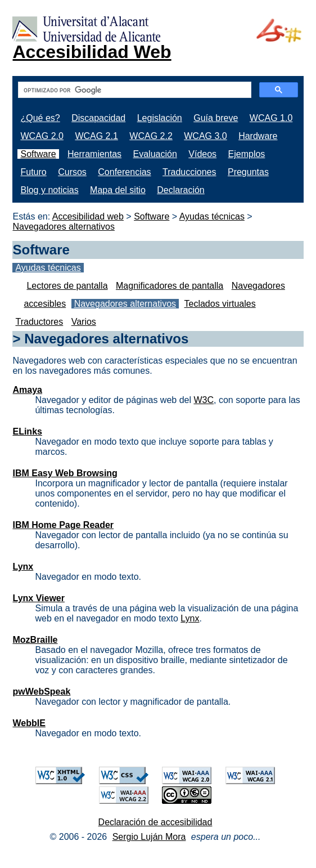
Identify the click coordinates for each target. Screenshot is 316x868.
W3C (204, 400)
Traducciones (189, 172)
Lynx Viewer (39, 598)
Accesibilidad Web (92, 52)
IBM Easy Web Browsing (65, 473)
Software (38, 154)
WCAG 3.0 (205, 136)
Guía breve (216, 118)
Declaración (180, 190)
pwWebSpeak (41, 692)
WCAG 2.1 (96, 136)
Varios (84, 322)
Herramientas (94, 154)
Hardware (258, 136)
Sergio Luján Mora (149, 837)
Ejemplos (247, 154)
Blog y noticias (49, 190)
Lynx (23, 567)
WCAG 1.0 (271, 118)
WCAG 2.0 (42, 136)
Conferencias (124, 172)
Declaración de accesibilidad (155, 822)
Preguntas (248, 172)
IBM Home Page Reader (63, 525)
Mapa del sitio (118, 190)
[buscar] (133, 90)
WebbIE (29, 723)
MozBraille (35, 640)
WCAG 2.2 (151, 136)
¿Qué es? (40, 118)
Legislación (160, 118)
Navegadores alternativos (63, 227)
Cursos (72, 172)
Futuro (33, 172)
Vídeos (202, 154)
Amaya (27, 390)
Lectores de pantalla (67, 286)
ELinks (27, 431)
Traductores (39, 322)
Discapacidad (98, 118)
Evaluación (155, 154)
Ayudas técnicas (212, 216)
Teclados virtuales (220, 304)
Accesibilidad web (88, 216)
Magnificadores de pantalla (170, 286)
